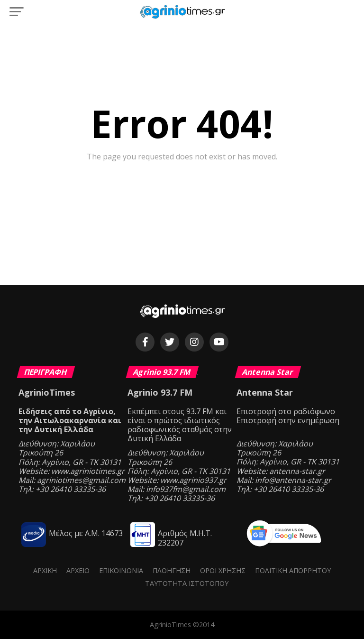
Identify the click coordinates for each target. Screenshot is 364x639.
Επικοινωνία (121, 570)
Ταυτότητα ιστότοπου (187, 583)
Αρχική (45, 570)
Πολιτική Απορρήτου (293, 570)
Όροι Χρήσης (223, 570)
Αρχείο (78, 570)
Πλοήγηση (172, 570)
